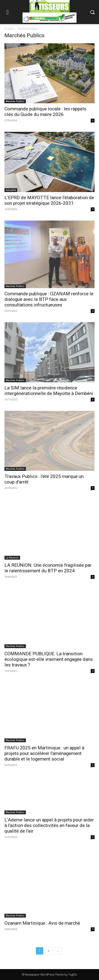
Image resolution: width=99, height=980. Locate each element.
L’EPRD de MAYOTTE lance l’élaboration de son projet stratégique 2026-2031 (49, 200)
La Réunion (12, 558)
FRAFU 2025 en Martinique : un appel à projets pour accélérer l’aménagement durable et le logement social (44, 753)
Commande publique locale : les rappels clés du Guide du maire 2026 (45, 112)
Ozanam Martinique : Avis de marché (42, 923)
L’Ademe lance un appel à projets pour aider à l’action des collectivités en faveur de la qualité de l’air (49, 825)
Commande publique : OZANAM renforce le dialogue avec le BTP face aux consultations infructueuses (49, 299)
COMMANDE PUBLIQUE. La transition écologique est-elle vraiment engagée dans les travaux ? (49, 659)
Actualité (11, 190)
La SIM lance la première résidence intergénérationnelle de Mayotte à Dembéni (49, 391)
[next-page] (58, 951)
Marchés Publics (15, 101)
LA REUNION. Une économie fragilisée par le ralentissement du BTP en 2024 (48, 568)
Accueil (9, 29)
